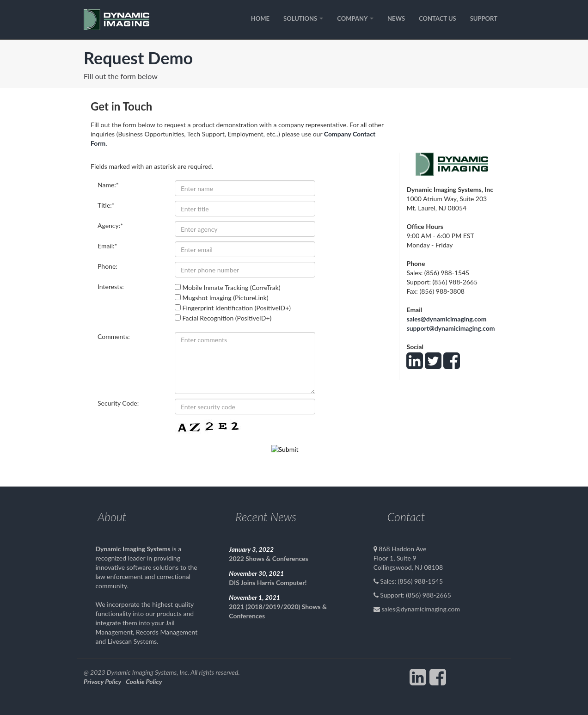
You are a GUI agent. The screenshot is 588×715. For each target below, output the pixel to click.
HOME (260, 18)
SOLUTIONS (303, 18)
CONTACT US (438, 18)
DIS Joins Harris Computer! (268, 582)
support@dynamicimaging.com (450, 328)
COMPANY (355, 18)
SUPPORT (484, 18)
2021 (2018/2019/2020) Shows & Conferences (278, 611)
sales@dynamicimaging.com (446, 319)
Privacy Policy (102, 681)
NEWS (396, 18)
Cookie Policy (144, 681)
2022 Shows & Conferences (268, 558)
